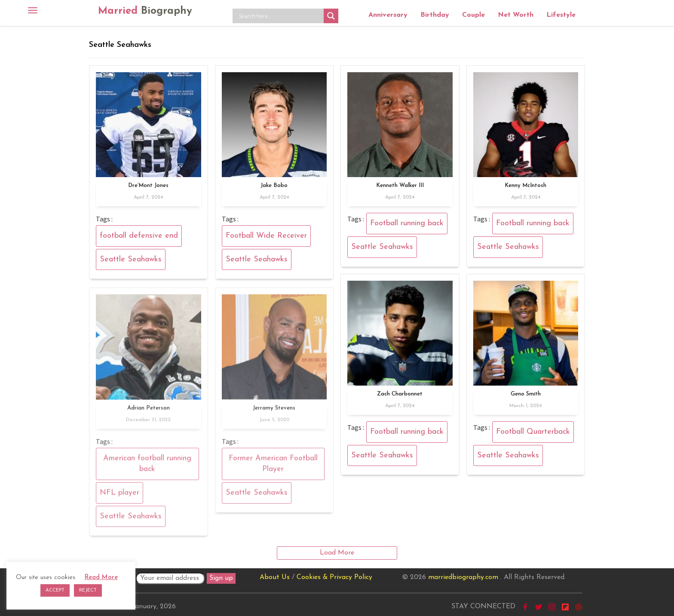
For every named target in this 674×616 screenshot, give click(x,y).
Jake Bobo (274, 185)
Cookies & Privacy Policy (334, 577)
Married (145, 11)
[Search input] (280, 16)
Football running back (407, 223)
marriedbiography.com (463, 577)
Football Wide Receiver (266, 236)
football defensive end (139, 236)
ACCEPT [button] (55, 590)
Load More (337, 553)
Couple (473, 15)
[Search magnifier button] (331, 16)
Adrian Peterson (149, 411)
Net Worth (516, 15)
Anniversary (388, 15)
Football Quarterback (533, 432)
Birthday (435, 15)
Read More (101, 578)
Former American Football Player (273, 467)
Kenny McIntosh (525, 185)
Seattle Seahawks (131, 259)
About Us (275, 577)
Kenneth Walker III (400, 185)
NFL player (119, 495)
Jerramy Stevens (274, 411)
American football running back (147, 467)
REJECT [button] (88, 590)
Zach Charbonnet (400, 394)
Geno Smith (526, 394)
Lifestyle (561, 15)
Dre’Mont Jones (148, 185)
